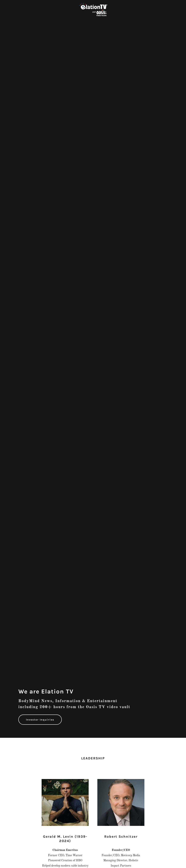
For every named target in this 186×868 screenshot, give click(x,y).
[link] (93, 10)
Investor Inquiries (40, 720)
